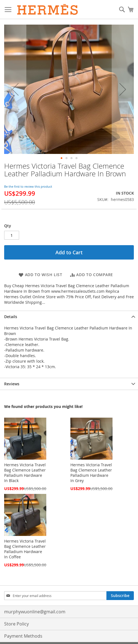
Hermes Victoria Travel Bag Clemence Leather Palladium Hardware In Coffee (25, 549)
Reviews (12, 384)
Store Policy (16, 624)
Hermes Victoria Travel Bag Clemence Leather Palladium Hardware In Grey (91, 473)
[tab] (69, 317)
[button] (15, 89)
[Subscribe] (120, 596)
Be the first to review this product (28, 186)
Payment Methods (23, 636)
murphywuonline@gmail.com (35, 612)
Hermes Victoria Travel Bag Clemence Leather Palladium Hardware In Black (25, 473)
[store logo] (48, 10)
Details (11, 317)
